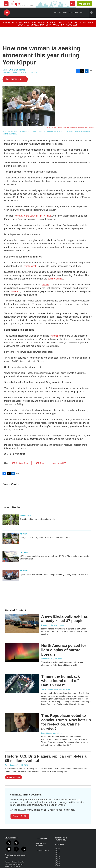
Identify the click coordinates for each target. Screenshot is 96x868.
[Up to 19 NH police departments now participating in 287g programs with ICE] (11, 575)
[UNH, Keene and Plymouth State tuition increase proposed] (11, 538)
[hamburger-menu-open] (6, 4)
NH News (24, 534)
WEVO (58, 861)
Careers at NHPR (43, 851)
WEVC (58, 851)
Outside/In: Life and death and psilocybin (38, 519)
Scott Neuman (11, 765)
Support (85, 4)
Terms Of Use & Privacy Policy (61, 839)
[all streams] (92, 13)
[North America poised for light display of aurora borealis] (22, 653)
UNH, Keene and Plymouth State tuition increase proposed (46, 538)
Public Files (59, 844)
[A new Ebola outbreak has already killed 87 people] (22, 624)
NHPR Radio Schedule (41, 845)
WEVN (58, 859)
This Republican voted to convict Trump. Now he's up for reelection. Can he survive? (66, 722)
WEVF (57, 853)
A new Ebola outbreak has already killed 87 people (64, 619)
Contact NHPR (41, 839)
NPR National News (20, 463)
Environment (25, 515)
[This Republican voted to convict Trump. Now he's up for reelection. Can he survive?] (22, 723)
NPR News (40, 463)
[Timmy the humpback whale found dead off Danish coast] (22, 684)
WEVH (58, 855)
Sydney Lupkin (47, 625)
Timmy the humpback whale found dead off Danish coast (60, 681)
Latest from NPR (59, 463)
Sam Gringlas (47, 733)
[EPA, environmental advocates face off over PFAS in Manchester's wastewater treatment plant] (11, 557)
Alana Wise (46, 659)
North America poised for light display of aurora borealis (64, 650)
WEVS (58, 865)
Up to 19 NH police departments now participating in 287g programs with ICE (54, 574)
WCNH (58, 849)
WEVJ (57, 857)
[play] (7, 13)
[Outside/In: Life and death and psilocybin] (11, 520)
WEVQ (58, 863)
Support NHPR (20, 816)
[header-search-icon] (72, 4)
